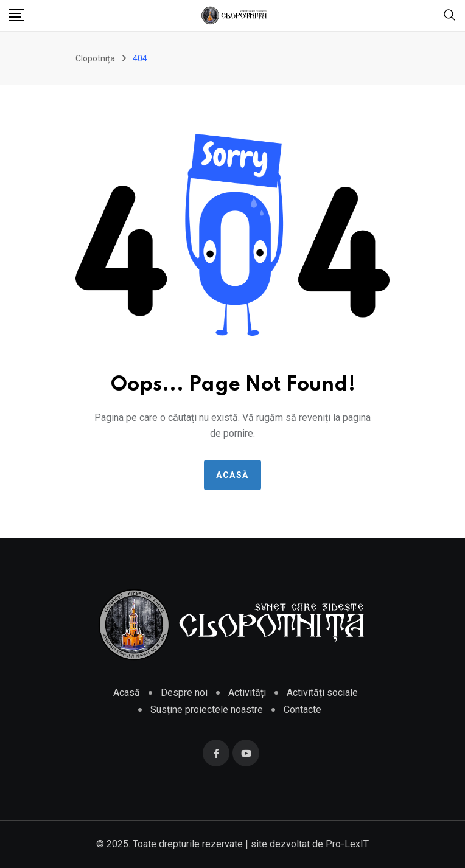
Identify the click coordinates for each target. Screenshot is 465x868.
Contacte (302, 710)
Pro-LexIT (347, 844)
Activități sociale (322, 693)
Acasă (232, 475)
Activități (247, 693)
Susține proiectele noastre (207, 710)
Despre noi (184, 693)
